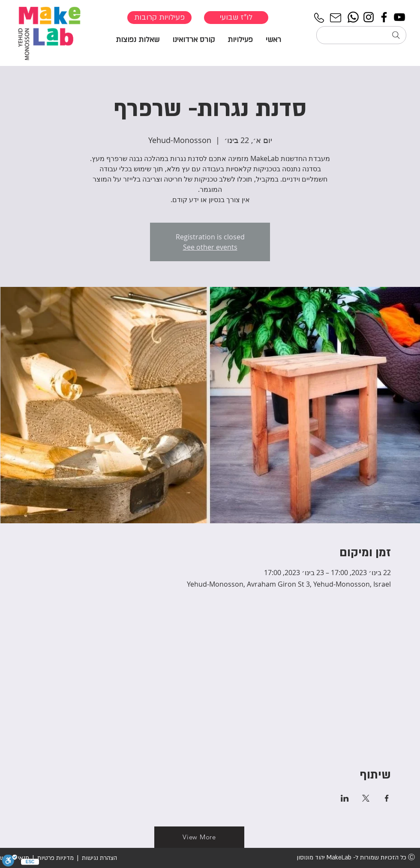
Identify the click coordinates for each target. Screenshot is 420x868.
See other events (210, 247)
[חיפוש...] (361, 35)
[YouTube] (399, 17)
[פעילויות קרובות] (159, 18)
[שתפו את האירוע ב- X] (366, 798)
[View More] (199, 837)
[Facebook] (384, 17)
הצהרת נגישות (99, 858)
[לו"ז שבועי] (236, 18)
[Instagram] (369, 17)
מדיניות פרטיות (55, 858)
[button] (240, 39)
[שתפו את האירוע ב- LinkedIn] (345, 798)
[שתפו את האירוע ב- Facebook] (387, 798)
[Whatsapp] (353, 17)
